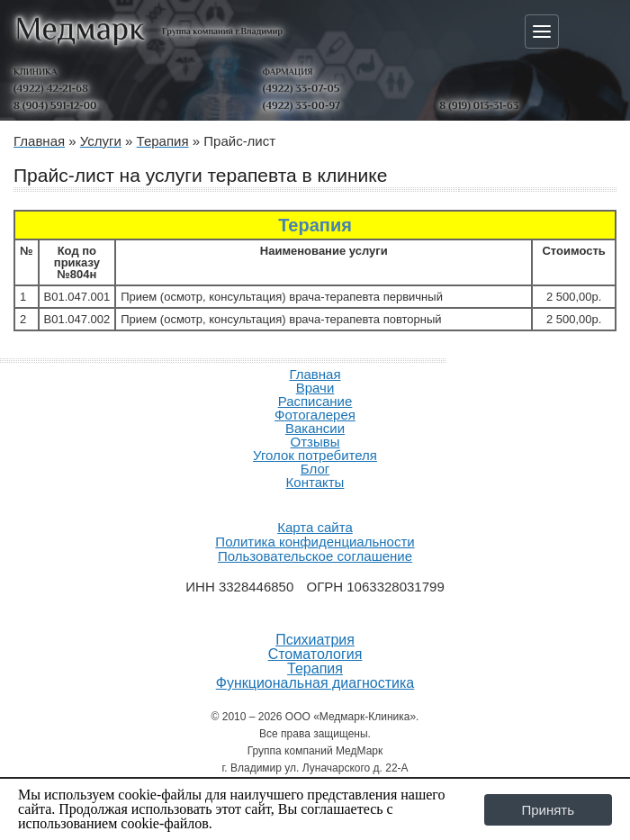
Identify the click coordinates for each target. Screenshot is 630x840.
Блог (315, 469)
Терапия (315, 669)
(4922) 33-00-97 (301, 105)
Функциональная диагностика (315, 683)
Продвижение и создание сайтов (315, 503)
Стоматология (315, 655)
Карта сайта (315, 527)
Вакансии (315, 428)
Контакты (315, 482)
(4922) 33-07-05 (301, 88)
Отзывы (315, 442)
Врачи (315, 388)
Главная (315, 374)
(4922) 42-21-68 (51, 88)
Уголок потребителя (315, 455)
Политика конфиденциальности (315, 542)
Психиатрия (315, 640)
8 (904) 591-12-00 (55, 105)
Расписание (315, 401)
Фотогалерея (315, 415)
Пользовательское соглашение (315, 556)
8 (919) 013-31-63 (479, 105)
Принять (548, 810)
